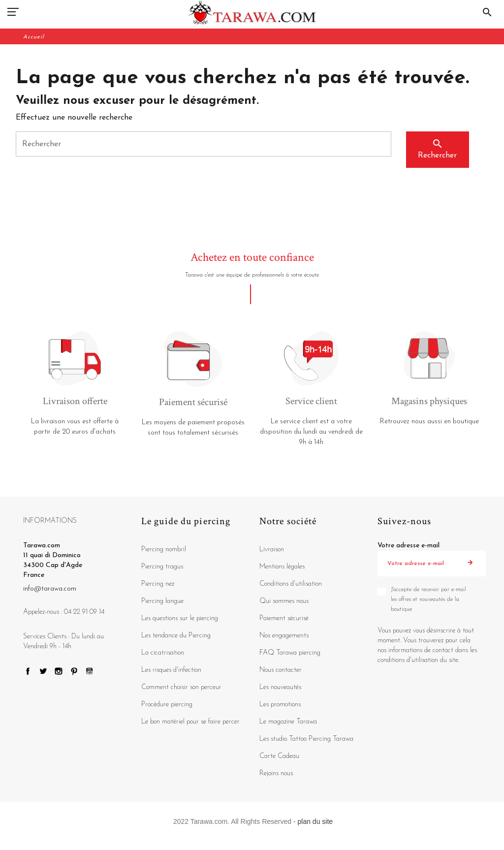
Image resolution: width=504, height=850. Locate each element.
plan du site (315, 821)
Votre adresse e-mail (409, 546)
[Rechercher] (204, 144)
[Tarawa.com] (252, 12)
